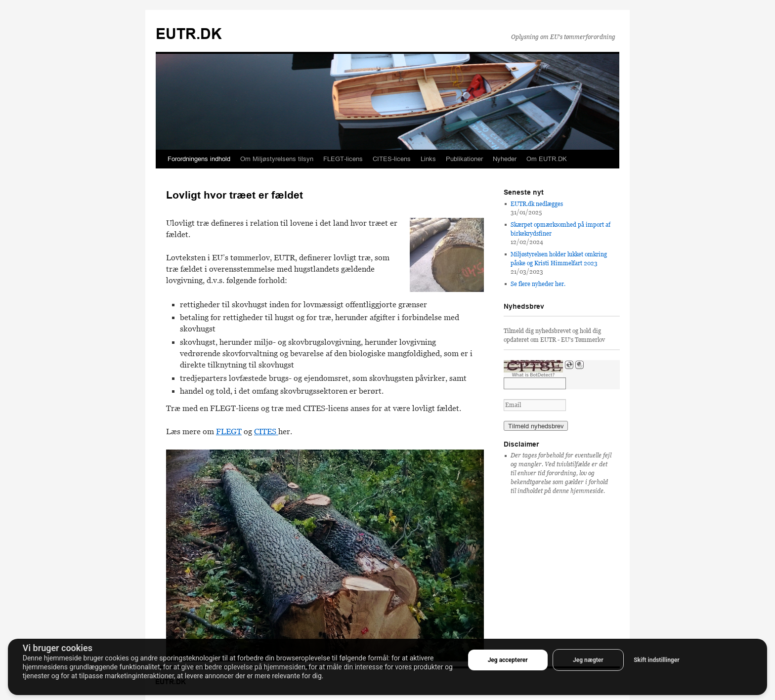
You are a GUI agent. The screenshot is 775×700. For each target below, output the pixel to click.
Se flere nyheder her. (538, 284)
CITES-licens (392, 159)
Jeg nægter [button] (588, 660)
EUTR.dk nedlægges (537, 204)
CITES (266, 432)
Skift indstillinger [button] (656, 660)
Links (428, 159)
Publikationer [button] (464, 159)
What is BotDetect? (534, 375)
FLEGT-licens (343, 159)
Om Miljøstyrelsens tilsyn (277, 159)
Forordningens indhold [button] (199, 159)
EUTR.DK (189, 34)
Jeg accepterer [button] (508, 660)
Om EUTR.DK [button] (547, 159)
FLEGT (229, 432)
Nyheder (505, 159)
